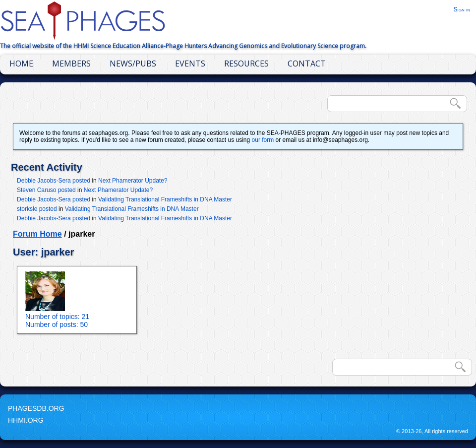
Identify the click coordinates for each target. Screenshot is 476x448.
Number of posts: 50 (57, 324)
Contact (307, 64)
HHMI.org (26, 420)
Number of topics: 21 (57, 317)
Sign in (462, 9)
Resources (246, 64)
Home (21, 64)
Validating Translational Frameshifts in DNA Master (165, 199)
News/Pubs (133, 64)
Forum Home (37, 234)
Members (71, 64)
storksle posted (37, 209)
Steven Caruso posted (46, 190)
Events (190, 64)
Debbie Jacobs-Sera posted (54, 181)
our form (263, 140)
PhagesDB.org (36, 408)
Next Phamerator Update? (133, 181)
